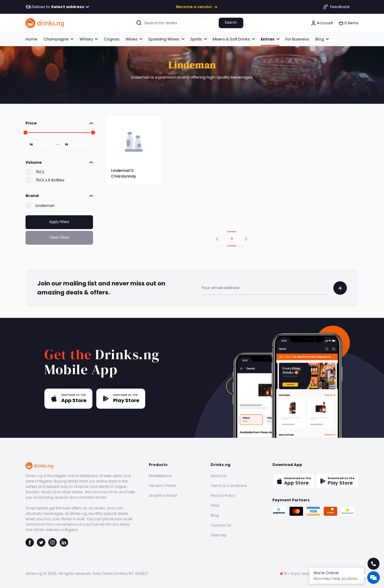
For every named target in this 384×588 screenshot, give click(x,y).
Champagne (59, 39)
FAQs (215, 505)
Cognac (112, 39)
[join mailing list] (340, 288)
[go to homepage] (45, 23)
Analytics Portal (163, 495)
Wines (134, 39)
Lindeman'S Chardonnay (124, 173)
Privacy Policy (223, 495)
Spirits (199, 39)
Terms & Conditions (229, 486)
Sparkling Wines (166, 39)
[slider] (25, 133)
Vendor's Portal (162, 486)
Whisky (89, 39)
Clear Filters (59, 237)
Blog (322, 39)
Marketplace (160, 476)
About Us (219, 476)
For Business (297, 39)
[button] (349, 23)
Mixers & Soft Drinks (234, 39)
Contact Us (221, 525)
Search (231, 22)
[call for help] (373, 564)
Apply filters (59, 222)
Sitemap (218, 535)
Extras (270, 39)
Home (31, 39)
